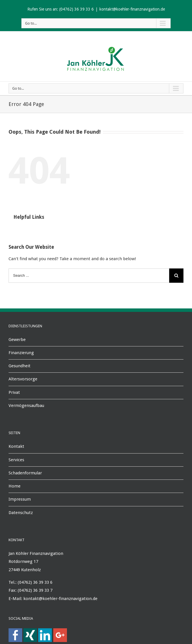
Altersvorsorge (23, 379)
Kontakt (16, 446)
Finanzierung (21, 353)
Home (15, 486)
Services (16, 460)
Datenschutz (21, 513)
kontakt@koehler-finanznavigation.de (132, 9)
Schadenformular (25, 473)
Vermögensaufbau (26, 406)
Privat (14, 392)
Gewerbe (17, 340)
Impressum (20, 499)
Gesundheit (20, 366)
